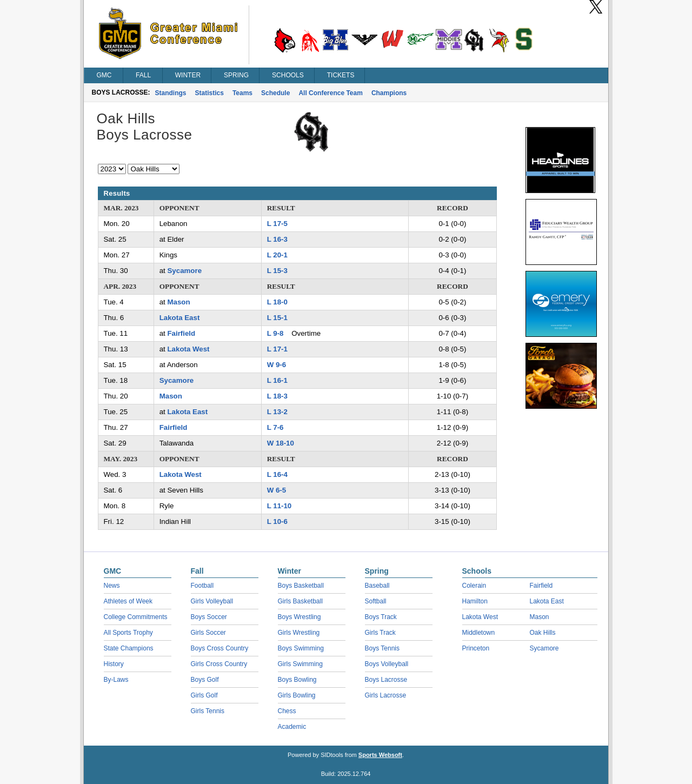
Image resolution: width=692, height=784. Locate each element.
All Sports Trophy (128, 633)
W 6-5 (277, 490)
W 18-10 (281, 443)
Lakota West (188, 349)
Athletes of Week (128, 601)
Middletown (479, 633)
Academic (292, 727)
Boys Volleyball (387, 664)
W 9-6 (277, 365)
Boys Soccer (209, 617)
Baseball (377, 586)
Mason (178, 302)
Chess (287, 711)
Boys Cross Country (220, 648)
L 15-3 (277, 271)
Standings (171, 93)
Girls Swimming (300, 664)
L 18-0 (277, 302)
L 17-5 (277, 224)
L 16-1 (277, 380)
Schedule (275, 93)
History (114, 664)
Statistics (209, 93)
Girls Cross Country (219, 664)
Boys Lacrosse (386, 680)
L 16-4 (277, 474)
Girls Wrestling (299, 633)
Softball (376, 601)
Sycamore (184, 271)
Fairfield (181, 333)
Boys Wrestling (300, 617)
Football (202, 586)
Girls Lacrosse (386, 695)
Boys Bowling (297, 680)
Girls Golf (204, 695)
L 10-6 (277, 521)
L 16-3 (277, 239)
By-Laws (116, 680)
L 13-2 (277, 412)
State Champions (129, 648)
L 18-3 (277, 396)
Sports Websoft (380, 755)
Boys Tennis (382, 648)
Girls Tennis (208, 711)
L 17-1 (277, 349)
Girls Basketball (300, 601)
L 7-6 (275, 427)
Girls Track (380, 633)
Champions (389, 93)
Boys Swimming (301, 648)
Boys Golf (205, 680)
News (112, 586)
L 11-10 (280, 506)
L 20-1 (277, 255)
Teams (242, 93)
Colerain (474, 586)
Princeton (476, 648)
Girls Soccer (208, 633)
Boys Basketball (301, 586)
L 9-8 (275, 333)
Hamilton (475, 601)
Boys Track (381, 617)
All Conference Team (330, 93)
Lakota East (180, 318)
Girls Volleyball (212, 601)
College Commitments (136, 617)
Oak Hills (543, 633)
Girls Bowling (297, 695)
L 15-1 (277, 318)
